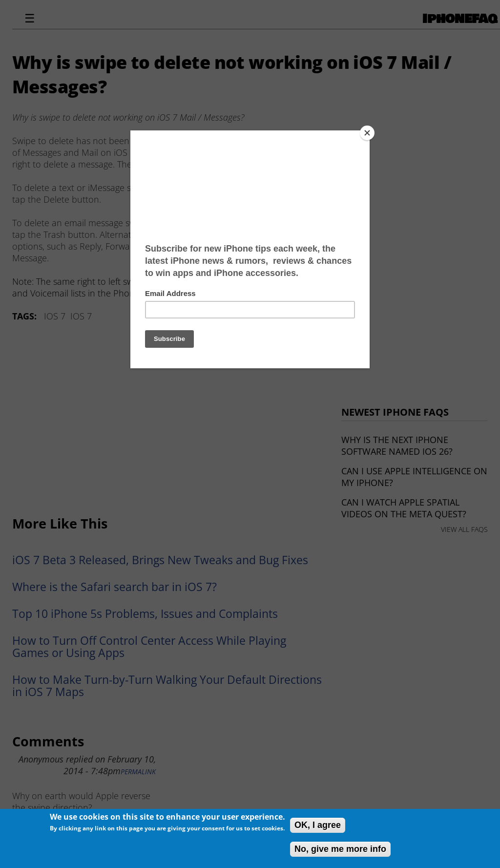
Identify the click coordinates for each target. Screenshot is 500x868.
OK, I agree (318, 825)
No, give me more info (340, 849)
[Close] (367, 133)
